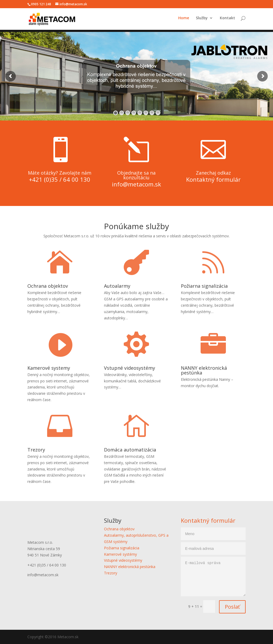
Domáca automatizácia (130, 450)
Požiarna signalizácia (204, 286)
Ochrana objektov (48, 286)
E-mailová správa (213, 576)
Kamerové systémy (120, 554)
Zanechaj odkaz (213, 173)
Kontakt (227, 20)
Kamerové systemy (49, 368)
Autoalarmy (117, 286)
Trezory (36, 450)
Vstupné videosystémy (130, 368)
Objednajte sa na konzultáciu (136, 175)
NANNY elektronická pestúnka (204, 370)
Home (184, 20)
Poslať (232, 607)
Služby (202, 20)
